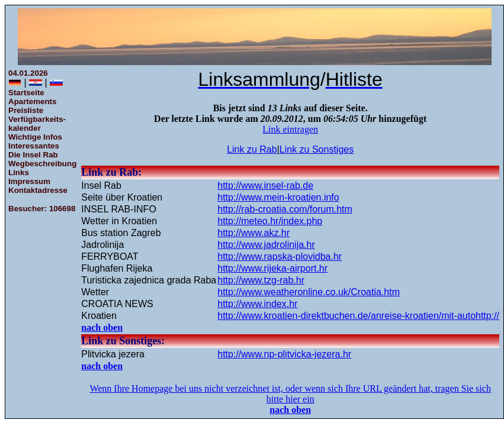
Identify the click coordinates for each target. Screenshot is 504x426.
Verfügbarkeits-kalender (37, 124)
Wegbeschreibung (42, 164)
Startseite (26, 93)
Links (19, 172)
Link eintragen (290, 129)
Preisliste (26, 110)
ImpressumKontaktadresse (38, 186)
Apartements (32, 101)
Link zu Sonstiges (317, 149)
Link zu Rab (252, 149)
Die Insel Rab (33, 155)
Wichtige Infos (35, 137)
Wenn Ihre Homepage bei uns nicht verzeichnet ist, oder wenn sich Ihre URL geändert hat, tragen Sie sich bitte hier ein (290, 394)
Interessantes (34, 146)
